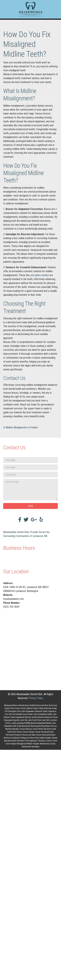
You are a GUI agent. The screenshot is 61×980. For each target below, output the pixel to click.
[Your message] (30, 490)
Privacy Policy (36, 698)
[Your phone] (30, 475)
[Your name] (30, 460)
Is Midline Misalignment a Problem (21, 427)
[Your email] (30, 467)
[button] (30, 506)
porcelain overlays (40, 275)
